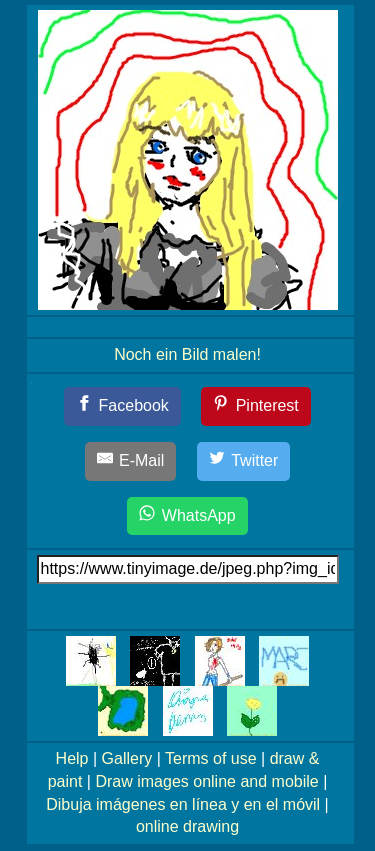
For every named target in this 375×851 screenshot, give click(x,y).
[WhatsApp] (187, 516)
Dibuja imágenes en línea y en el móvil (183, 804)
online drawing (187, 826)
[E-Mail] (131, 461)
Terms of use (211, 758)
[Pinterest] (256, 406)
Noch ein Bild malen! (187, 354)
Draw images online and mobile (206, 781)
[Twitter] (244, 461)
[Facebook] (122, 406)
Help (72, 758)
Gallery (127, 758)
